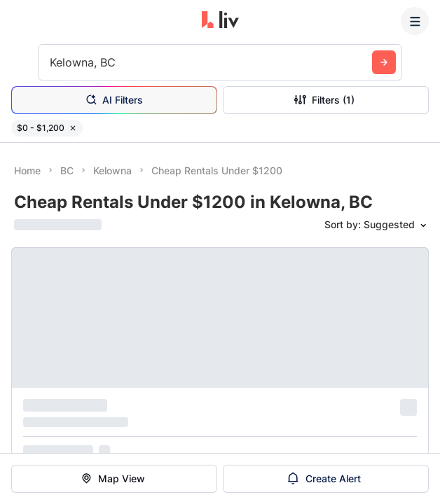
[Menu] (415, 21)
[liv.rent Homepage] (220, 21)
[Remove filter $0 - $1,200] (73, 128)
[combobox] (51, 62)
